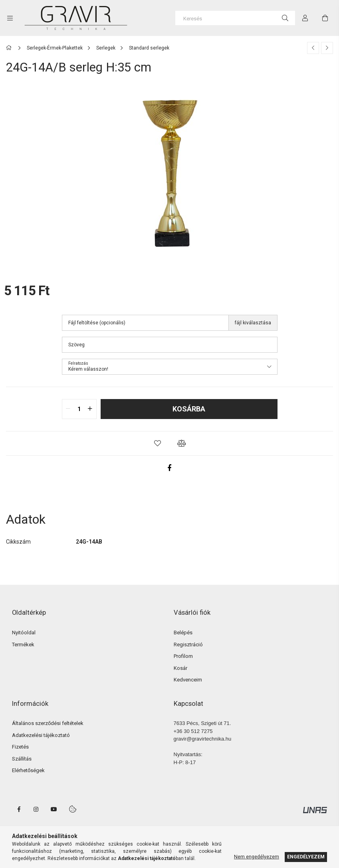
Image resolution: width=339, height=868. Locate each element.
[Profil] (305, 18)
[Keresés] (235, 18)
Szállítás (22, 759)
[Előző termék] (313, 48)
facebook (19, 809)
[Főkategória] (10, 48)
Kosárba (189, 409)
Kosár (180, 668)
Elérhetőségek (28, 770)
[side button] (10, 18)
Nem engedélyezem (257, 857)
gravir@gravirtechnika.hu (203, 739)
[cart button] (325, 18)
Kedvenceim (188, 680)
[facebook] (170, 468)
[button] (158, 443)
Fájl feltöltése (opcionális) (97, 323)
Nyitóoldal (24, 633)
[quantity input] (79, 409)
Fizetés (20, 747)
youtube (54, 809)
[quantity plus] (90, 409)
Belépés (183, 633)
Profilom (183, 656)
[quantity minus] (68, 409)
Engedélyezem (306, 857)
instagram (36, 809)
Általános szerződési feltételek (48, 723)
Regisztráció (188, 645)
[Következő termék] (327, 48)
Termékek (23, 645)
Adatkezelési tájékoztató (41, 735)
